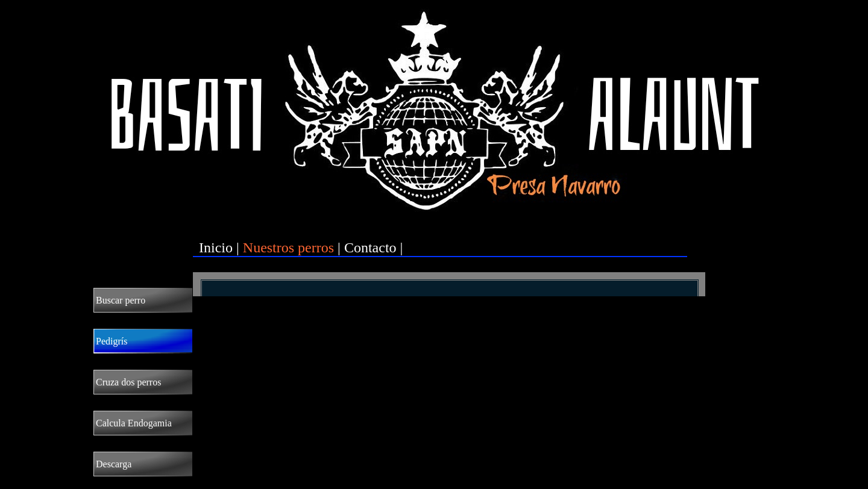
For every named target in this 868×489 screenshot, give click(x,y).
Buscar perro (121, 300)
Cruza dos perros (128, 382)
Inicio (216, 248)
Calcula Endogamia (134, 423)
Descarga (114, 464)
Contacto (370, 248)
